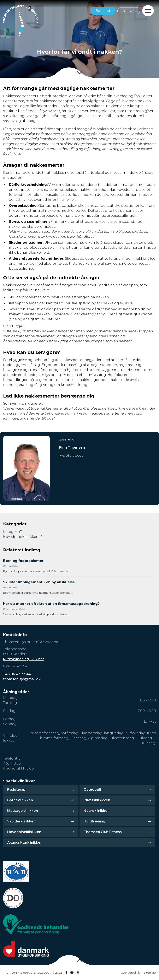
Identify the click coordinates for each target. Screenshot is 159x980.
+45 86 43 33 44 (17, 674)
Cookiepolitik (130, 973)
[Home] (21, 21)
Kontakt (129, 11)
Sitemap (150, 973)
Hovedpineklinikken (23, 537)
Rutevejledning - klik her (24, 659)
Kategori (13, 532)
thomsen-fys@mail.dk (22, 679)
